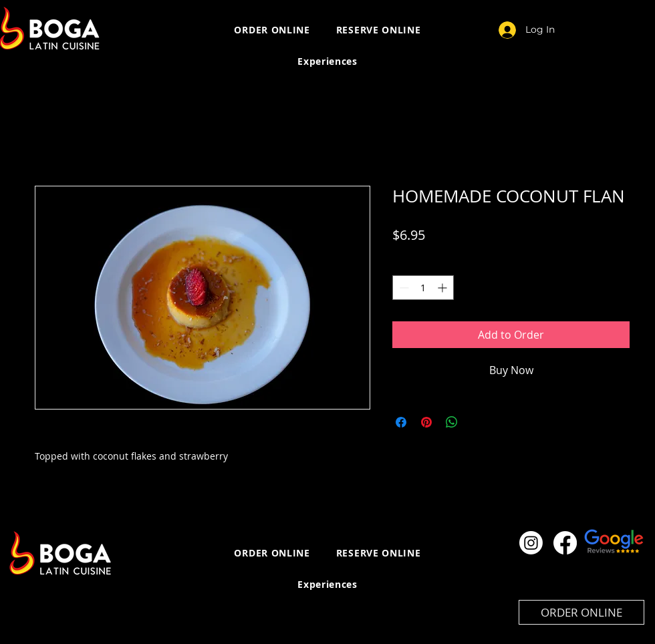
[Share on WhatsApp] (452, 422)
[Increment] (443, 288)
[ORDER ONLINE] (581, 612)
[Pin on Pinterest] (426, 422)
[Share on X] (477, 422)
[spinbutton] (423, 288)
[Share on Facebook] (401, 422)
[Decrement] (403, 288)
